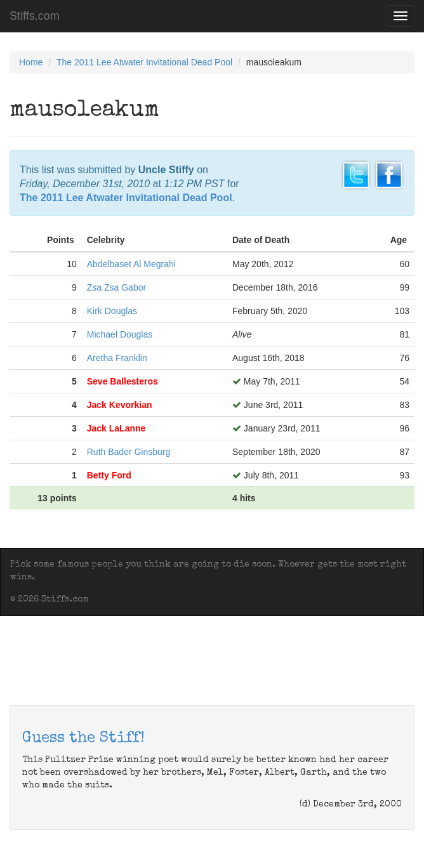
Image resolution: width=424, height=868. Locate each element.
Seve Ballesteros (123, 381)
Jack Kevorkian (120, 405)
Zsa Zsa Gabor (116, 287)
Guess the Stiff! (83, 739)
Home (31, 62)
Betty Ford (109, 475)
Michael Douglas (120, 334)
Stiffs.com (35, 16)
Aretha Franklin (117, 358)
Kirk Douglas (112, 311)
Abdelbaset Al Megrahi (131, 264)
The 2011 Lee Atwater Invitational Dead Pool (144, 62)
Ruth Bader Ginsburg (129, 452)
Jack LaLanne (116, 428)
